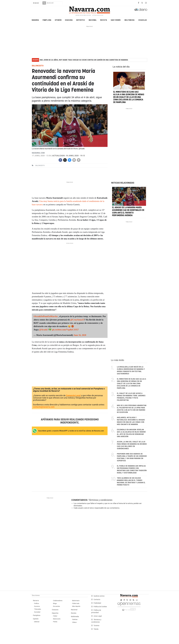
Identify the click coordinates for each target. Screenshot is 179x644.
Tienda (96, 629)
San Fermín (116, 20)
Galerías (75, 619)
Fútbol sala (76, 603)
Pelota (55, 622)
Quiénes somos (99, 596)
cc (137, 600)
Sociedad (37, 612)
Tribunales (38, 609)
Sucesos (37, 606)
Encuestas (57, 606)
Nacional (93, 20)
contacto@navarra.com (44, 407)
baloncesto (40, 165)
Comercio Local (73, 395)
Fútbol (55, 616)
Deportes (81, 20)
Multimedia (130, 20)
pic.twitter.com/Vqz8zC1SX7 (65, 330)
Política (37, 603)
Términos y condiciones (100, 500)
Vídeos (74, 622)
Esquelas (143, 20)
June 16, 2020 (80, 335)
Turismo (96, 626)
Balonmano (76, 601)
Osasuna (69, 20)
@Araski (43, 330)
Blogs (55, 603)
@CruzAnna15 (77, 320)
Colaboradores (58, 601)
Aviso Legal (98, 616)
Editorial (37, 622)
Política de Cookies (100, 607)
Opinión (58, 20)
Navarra (35, 20)
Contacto (97, 600)
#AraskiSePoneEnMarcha (46, 316)
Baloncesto (57, 619)
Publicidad (97, 603)
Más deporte (76, 606)
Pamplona (47, 20)
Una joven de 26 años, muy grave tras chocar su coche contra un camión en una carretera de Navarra (84, 60)
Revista (104, 20)
